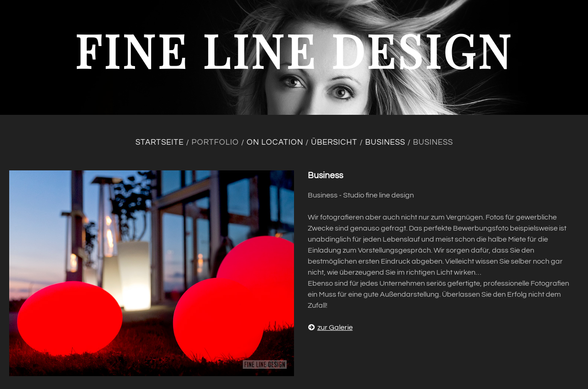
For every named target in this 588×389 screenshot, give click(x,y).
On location (275, 142)
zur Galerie (330, 327)
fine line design (294, 50)
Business (385, 142)
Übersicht (334, 142)
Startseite (160, 142)
